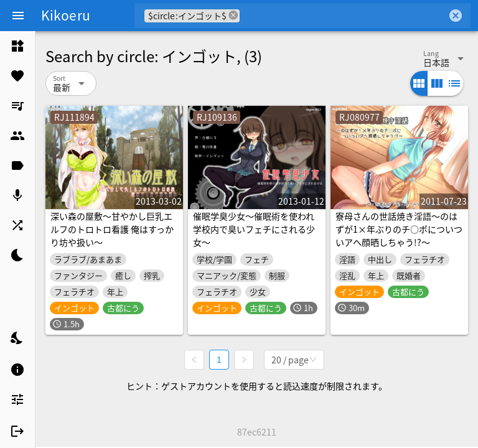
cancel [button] (233, 15)
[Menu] (18, 16)
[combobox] (343, 16)
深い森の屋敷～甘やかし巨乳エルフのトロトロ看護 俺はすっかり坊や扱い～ (112, 229)
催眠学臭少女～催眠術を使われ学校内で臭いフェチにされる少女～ (254, 229)
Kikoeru (66, 15)
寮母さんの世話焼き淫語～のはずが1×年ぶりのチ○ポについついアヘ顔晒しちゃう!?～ (399, 229)
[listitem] (17, 46)
